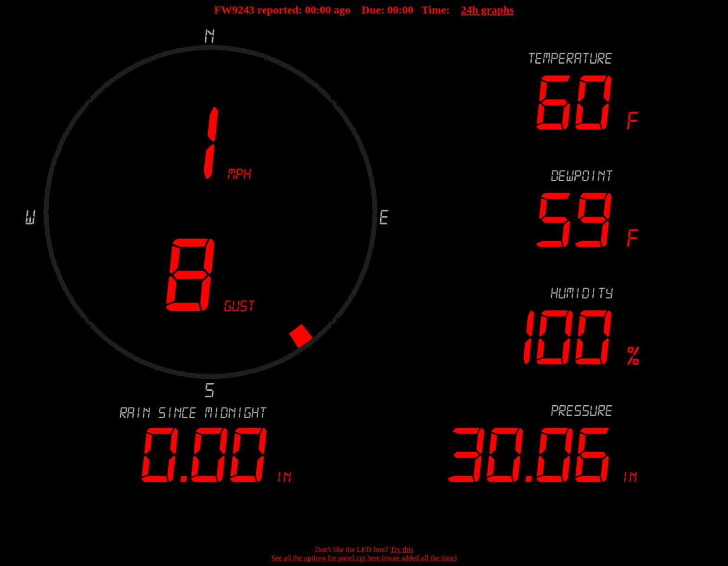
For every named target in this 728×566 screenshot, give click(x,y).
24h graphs (487, 10)
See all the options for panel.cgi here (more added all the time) (364, 558)
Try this (402, 550)
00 (311, 10)
